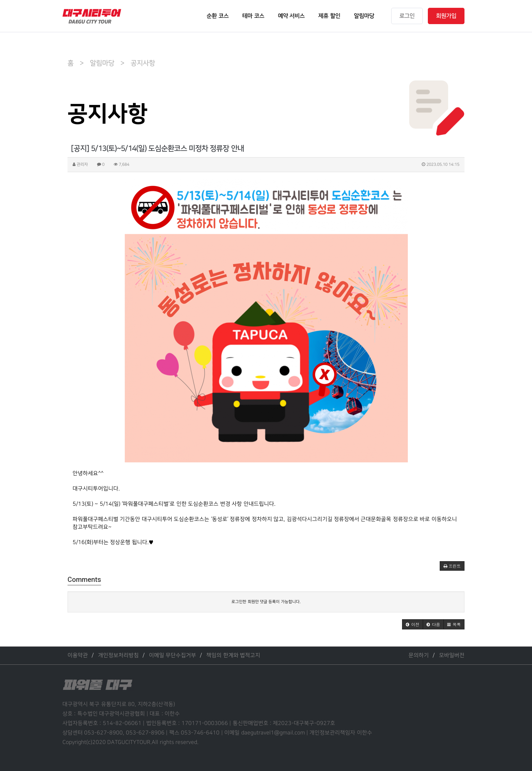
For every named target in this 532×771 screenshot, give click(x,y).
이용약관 (78, 655)
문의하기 (419, 655)
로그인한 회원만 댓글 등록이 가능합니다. (266, 602)
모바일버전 (452, 655)
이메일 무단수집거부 (173, 655)
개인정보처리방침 (118, 655)
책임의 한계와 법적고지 (233, 655)
